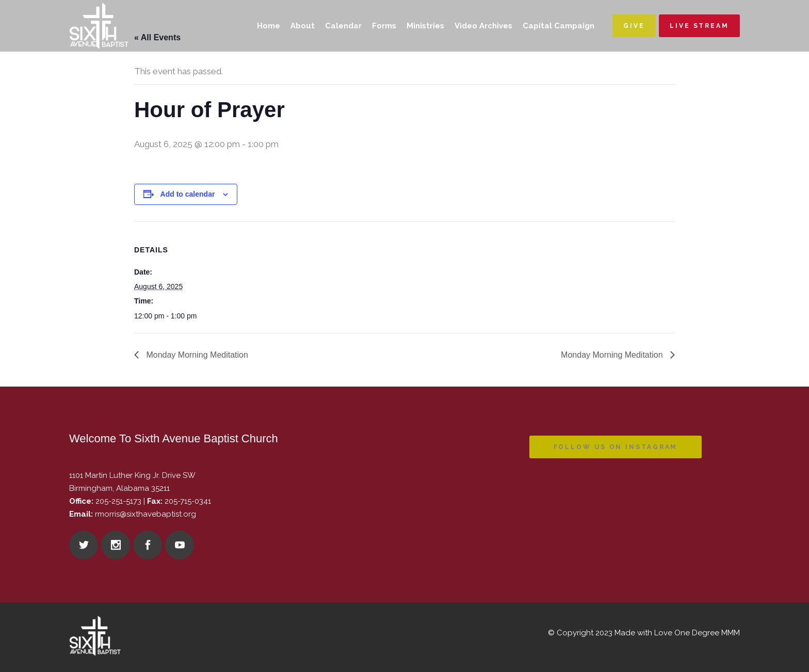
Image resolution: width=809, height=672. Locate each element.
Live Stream (699, 26)
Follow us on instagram (616, 447)
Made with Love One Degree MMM (677, 633)
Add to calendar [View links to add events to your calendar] (188, 194)
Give (634, 26)
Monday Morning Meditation (196, 355)
